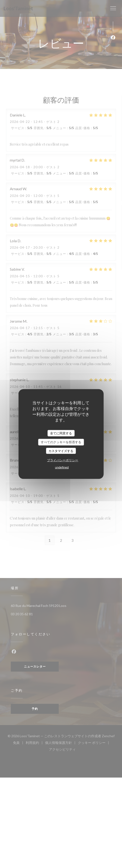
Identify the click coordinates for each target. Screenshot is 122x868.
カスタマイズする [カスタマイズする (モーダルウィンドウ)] (61, 451)
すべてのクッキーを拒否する (61, 442)
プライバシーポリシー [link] (63, 460)
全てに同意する (61, 433)
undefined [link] (62, 467)
